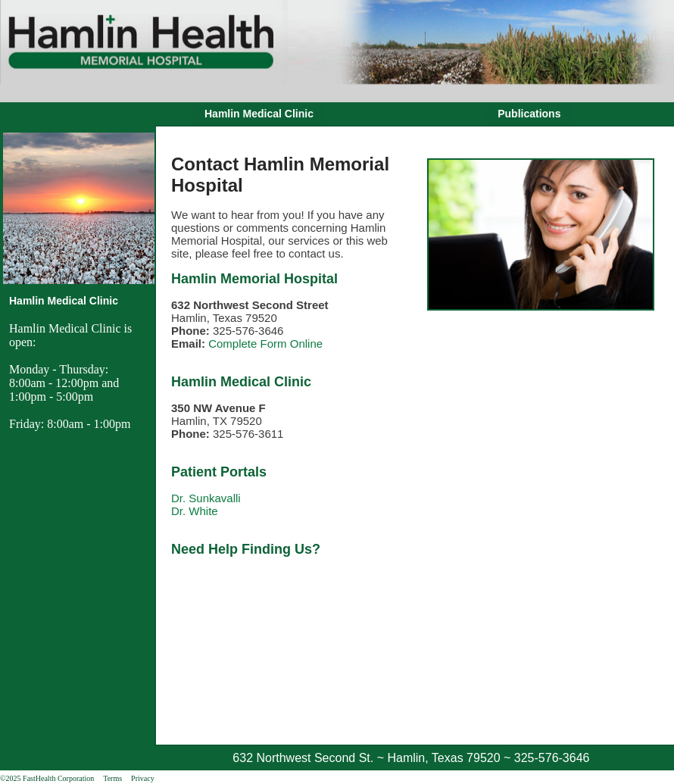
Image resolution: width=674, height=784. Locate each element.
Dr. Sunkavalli (206, 498)
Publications (529, 114)
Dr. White (195, 511)
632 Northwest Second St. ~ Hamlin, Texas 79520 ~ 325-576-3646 (411, 758)
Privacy (143, 778)
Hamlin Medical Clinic (259, 114)
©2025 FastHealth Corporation (47, 778)
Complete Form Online (265, 344)
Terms (112, 778)
